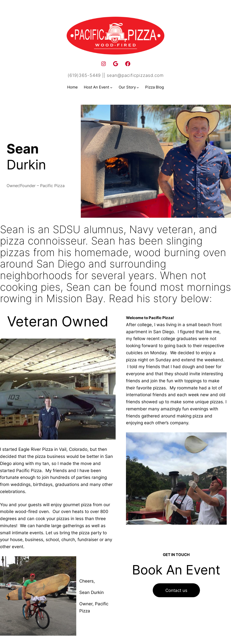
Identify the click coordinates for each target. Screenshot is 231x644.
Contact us (176, 590)
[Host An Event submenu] (111, 87)
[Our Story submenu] (138, 87)
